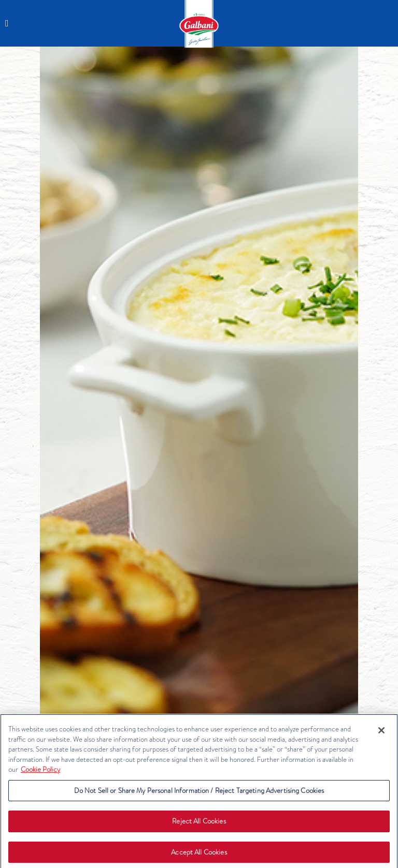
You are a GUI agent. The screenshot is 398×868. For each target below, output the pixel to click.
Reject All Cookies (199, 824)
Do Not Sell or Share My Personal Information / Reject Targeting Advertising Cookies (199, 793)
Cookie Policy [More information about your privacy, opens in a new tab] (40, 771)
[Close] (381, 732)
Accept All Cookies (199, 854)
